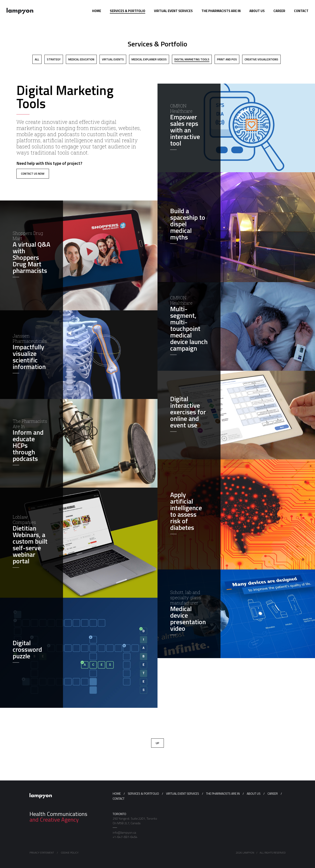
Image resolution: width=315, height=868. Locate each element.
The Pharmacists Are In (223, 793)
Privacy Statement (42, 853)
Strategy (54, 59)
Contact (119, 799)
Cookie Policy (70, 853)
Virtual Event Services (183, 793)
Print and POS (227, 59)
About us (254, 793)
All (37, 59)
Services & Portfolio (143, 793)
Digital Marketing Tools (192, 59)
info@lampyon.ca (124, 833)
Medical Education (81, 59)
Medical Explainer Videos (149, 59)
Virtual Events (113, 59)
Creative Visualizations (261, 59)
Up (157, 743)
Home (117, 793)
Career (273, 793)
